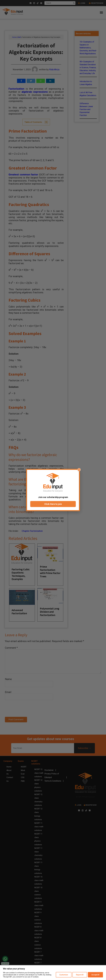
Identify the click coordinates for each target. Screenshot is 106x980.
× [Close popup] (79, 470)
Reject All (80, 975)
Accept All (95, 975)
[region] (53, 973)
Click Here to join (53, 504)
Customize (63, 975)
